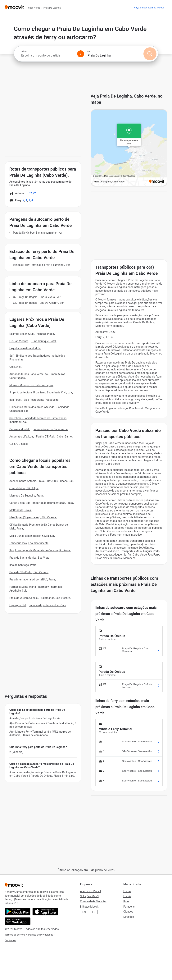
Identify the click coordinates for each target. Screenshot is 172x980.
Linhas (127, 891)
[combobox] (47, 55)
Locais (127, 896)
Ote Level (15, 367)
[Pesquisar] (150, 54)
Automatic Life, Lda (21, 437)
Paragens (129, 907)
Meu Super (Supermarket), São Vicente (33, 517)
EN (84, 912)
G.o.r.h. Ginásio (19, 444)
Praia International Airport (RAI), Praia (32, 579)
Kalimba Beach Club (22, 334)
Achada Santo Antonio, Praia (27, 481)
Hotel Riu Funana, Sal (60, 481)
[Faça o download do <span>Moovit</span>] (149, 8)
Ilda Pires (15, 400)
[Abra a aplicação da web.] (18, 921)
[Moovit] (14, 8)
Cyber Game (64, 437)
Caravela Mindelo (20, 429)
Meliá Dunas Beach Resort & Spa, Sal (32, 536)
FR (94, 912)
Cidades (128, 912)
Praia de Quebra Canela (24, 598)
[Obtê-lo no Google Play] (18, 912)
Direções (129, 917)
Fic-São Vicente (19, 341)
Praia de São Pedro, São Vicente (29, 572)
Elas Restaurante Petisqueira (41, 400)
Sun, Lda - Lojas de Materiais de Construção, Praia (40, 550)
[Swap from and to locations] (81, 54)
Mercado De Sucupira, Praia (26, 496)
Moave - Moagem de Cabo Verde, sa (31, 385)
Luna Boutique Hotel (44, 341)
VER (61, 233)
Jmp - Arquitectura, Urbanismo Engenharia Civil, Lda (41, 392)
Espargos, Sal (18, 605)
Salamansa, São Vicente (55, 598)
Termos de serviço (15, 935)
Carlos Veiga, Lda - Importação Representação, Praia (41, 503)
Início (24, 52)
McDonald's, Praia (20, 510)
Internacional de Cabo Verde (51, 429)
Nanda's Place (45, 334)
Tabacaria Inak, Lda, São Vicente (29, 543)
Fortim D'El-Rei (45, 437)
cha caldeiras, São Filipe (24, 488)
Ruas (126, 901)
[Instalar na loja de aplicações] (45, 912)
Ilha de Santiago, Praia (23, 565)
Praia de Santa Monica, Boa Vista (29, 558)
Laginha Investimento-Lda (25, 348)
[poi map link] (129, 148)
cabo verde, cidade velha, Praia (48, 605)
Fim (89, 52)
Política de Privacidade (41, 935)
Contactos (10, 940)
